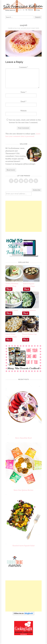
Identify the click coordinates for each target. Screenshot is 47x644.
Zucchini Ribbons (31, 309)
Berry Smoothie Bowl (23, 438)
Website (23, 111)
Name (24, 92)
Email (23, 101)
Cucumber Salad (12, 310)
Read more (11, 170)
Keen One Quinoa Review (23, 490)
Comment (23, 67)
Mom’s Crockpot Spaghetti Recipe (31, 28)
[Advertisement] (24, 216)
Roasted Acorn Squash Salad (23, 546)
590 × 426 (20, 28)
